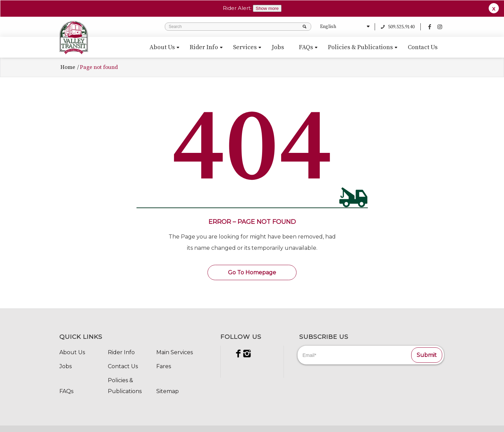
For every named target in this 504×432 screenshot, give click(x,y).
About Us (72, 350)
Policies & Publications (125, 384)
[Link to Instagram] (440, 25)
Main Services (175, 350)
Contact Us (123, 364)
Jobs (66, 364)
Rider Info (121, 350)
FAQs (66, 389)
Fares (164, 364)
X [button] (494, 9)
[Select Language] (344, 25)
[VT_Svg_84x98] (74, 36)
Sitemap (168, 389)
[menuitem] (162, 45)
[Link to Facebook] (430, 25)
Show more (267, 8)
